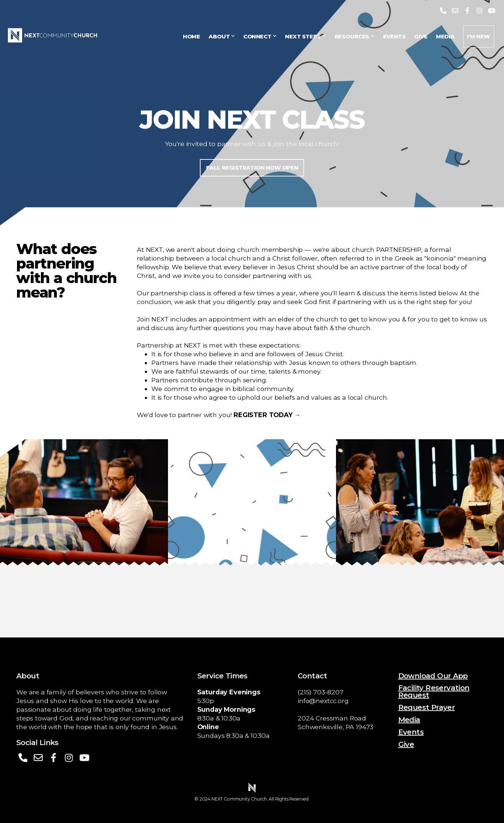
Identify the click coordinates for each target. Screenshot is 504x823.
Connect (260, 36)
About (222, 36)
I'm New (479, 36)
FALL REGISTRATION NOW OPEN (252, 168)
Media (445, 36)
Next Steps (305, 36)
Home (191, 36)
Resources (354, 36)
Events (394, 36)
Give (421, 36)
